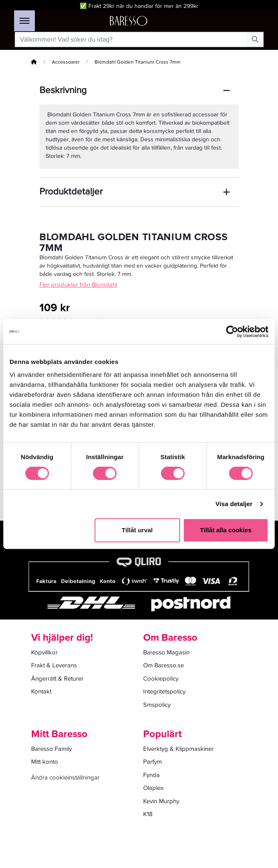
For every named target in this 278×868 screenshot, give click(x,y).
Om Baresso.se (163, 665)
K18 (148, 814)
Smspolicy (157, 705)
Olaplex (153, 788)
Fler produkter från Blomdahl (78, 285)
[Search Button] (255, 39)
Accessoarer (66, 62)
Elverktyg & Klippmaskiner (178, 749)
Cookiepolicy (161, 679)
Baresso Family (51, 749)
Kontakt (41, 691)
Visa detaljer (234, 504)
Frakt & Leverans (54, 665)
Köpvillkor (44, 652)
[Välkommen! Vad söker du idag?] (131, 39)
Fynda (151, 775)
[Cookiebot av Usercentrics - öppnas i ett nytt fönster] (232, 332)
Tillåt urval (137, 530)
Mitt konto (45, 762)
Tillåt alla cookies (226, 530)
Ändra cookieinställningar (65, 777)
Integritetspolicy (164, 691)
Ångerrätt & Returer (57, 679)
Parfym (152, 762)
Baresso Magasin (166, 652)
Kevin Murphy (161, 801)
